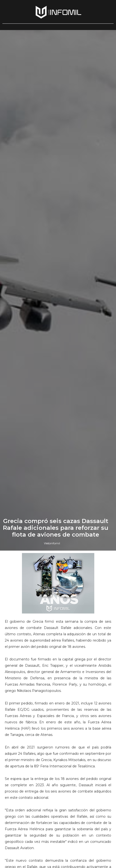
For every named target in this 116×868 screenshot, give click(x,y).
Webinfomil (52, 543)
